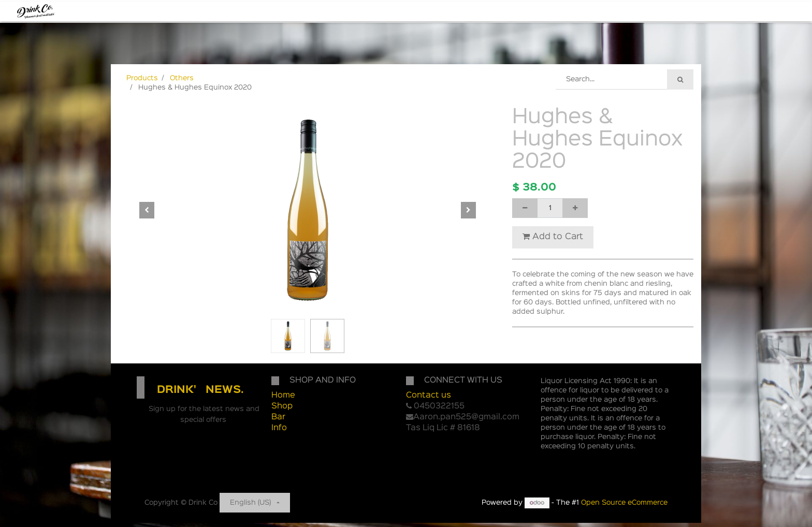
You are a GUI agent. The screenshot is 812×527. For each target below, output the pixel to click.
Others (182, 78)
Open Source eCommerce (624, 503)
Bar (278, 417)
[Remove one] (525, 208)
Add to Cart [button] (553, 237)
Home (283, 396)
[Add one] (575, 208)
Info (279, 428)
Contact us (429, 396)
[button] (147, 210)
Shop (282, 406)
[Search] (680, 79)
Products (142, 78)
